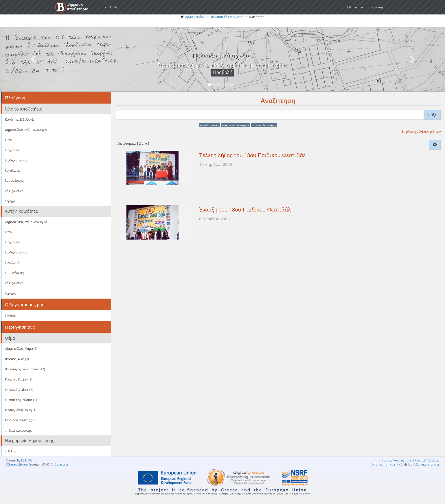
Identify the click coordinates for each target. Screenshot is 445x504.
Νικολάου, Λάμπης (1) (20, 420)
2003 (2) (11, 451)
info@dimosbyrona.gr (425, 464)
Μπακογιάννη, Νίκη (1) (21, 410)
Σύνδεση (11, 316)
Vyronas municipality (386, 464)
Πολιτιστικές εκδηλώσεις (227, 17)
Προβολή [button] (223, 72)
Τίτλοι (9, 140)
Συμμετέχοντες (14, 181)
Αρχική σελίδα (195, 17)
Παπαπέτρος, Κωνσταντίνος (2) (25, 369)
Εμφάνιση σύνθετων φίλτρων (421, 132)
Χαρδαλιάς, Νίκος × (264, 125)
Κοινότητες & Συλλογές (20, 119)
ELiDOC (27, 460)
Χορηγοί (10, 201)
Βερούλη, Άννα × (209, 125)
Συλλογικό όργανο (17, 160)
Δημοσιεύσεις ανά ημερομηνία (26, 130)
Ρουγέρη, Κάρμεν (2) (19, 379)
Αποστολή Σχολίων (427, 460)
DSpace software (17, 464)
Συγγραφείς (13, 150)
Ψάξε (432, 115)
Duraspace (61, 464)
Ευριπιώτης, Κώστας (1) (21, 400)
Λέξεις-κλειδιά (14, 191)
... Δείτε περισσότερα (19, 431)
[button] (355, 7)
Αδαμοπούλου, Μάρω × (236, 125)
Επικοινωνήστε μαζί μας (395, 460)
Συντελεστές (13, 170)
